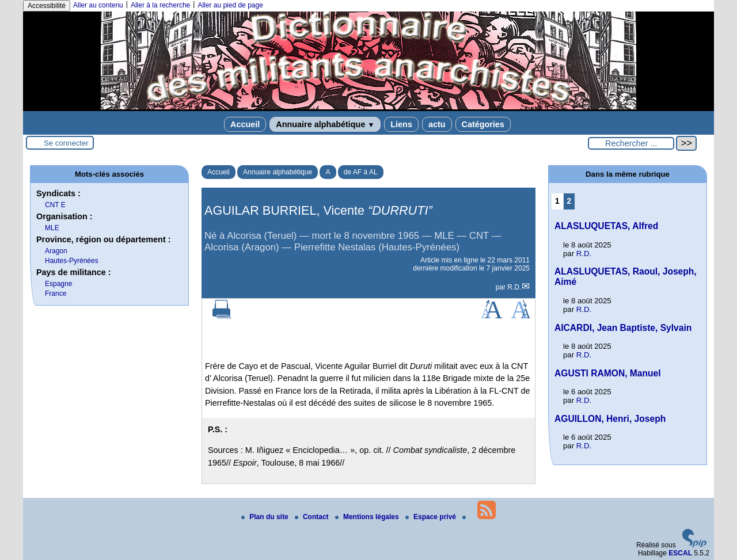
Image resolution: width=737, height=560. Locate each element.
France (56, 294)
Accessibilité (47, 6)
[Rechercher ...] (631, 143)
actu (437, 124)
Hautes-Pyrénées (72, 261)
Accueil (245, 124)
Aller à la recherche (160, 5)
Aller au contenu (98, 5)
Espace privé (432, 517)
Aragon (56, 251)
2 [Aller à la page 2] (569, 201)
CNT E (55, 205)
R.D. (514, 287)
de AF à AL (361, 172)
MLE (52, 228)
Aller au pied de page (230, 5)
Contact (313, 517)
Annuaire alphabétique (325, 124)
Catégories (483, 124)
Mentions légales (368, 517)
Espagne (58, 284)
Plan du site (266, 517)
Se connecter (66, 143)
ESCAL (680, 553)
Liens (401, 124)
